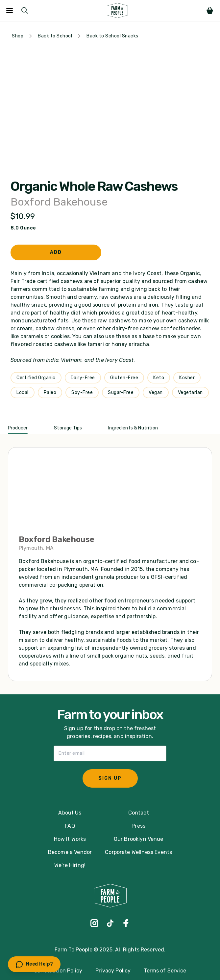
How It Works (70, 839)
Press (138, 826)
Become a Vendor (70, 852)
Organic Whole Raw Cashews (94, 186)
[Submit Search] (25, 11)
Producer (18, 428)
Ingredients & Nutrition (133, 428)
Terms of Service (165, 971)
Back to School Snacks (112, 36)
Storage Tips (68, 428)
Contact (139, 813)
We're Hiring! (70, 865)
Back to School (55, 36)
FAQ (70, 826)
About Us (70, 813)
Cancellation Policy (58, 971)
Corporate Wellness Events (138, 852)
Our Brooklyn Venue (139, 839)
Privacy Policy (113, 971)
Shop (18, 36)
